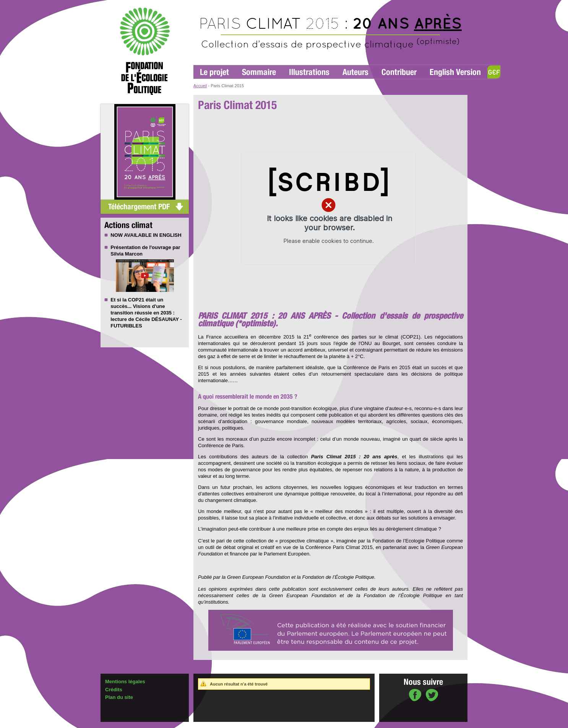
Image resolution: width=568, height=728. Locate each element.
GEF (494, 72)
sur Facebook (415, 696)
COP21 (136, 300)
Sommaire (259, 72)
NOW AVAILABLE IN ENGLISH (146, 235)
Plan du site (119, 697)
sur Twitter (432, 696)
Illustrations (309, 72)
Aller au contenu (248, 3)
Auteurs (355, 72)
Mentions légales (125, 682)
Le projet (214, 72)
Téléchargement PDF (139, 207)
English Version (455, 72)
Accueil (200, 86)
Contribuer (399, 72)
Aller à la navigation (212, 3)
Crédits (114, 690)
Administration (118, 725)
